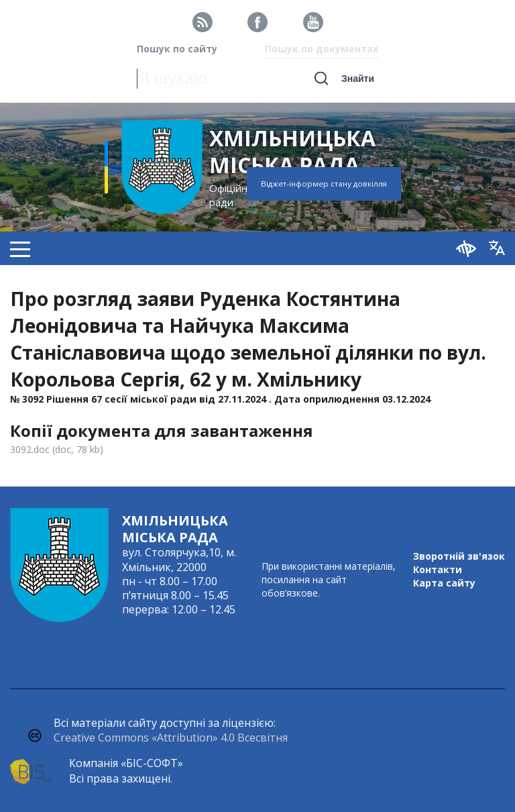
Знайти (358, 79)
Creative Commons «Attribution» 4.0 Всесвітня (171, 738)
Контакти (438, 569)
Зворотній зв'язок (459, 556)
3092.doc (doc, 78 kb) (57, 449)
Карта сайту (444, 583)
